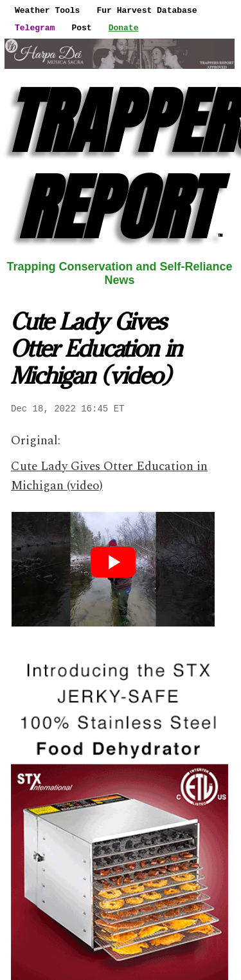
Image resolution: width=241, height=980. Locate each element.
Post (81, 28)
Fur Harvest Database (147, 10)
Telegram (35, 28)
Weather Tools (47, 10)
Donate (124, 28)
